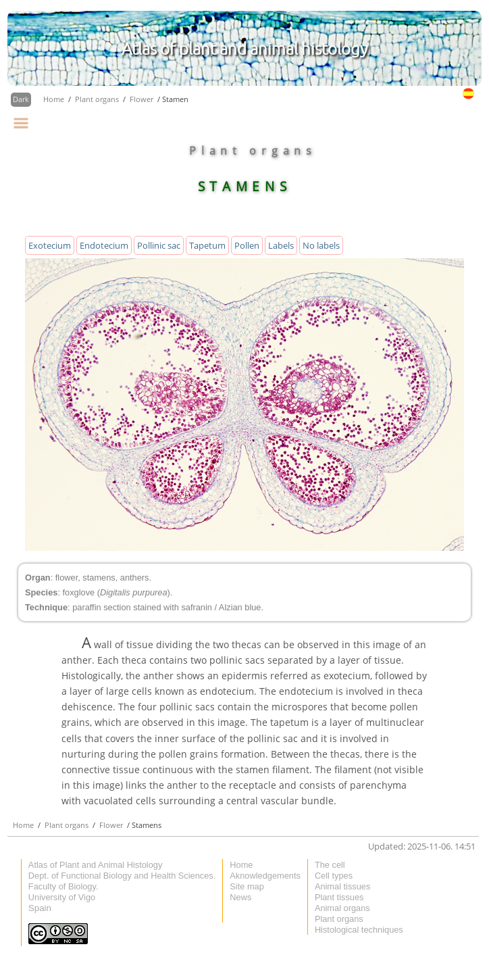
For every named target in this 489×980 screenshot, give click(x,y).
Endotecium (104, 245)
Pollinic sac (159, 245)
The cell (330, 865)
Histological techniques (359, 930)
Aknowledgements (265, 876)
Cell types (334, 876)
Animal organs (342, 908)
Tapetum (207, 245)
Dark (21, 99)
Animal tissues (343, 886)
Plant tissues (339, 897)
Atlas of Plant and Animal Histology (95, 865)
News (240, 897)
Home (55, 99)
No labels (321, 245)
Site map (247, 886)
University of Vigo (62, 897)
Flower (143, 99)
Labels (281, 245)
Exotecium (50, 245)
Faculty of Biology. (63, 886)
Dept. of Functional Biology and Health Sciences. (122, 876)
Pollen (247, 245)
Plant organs (98, 99)
